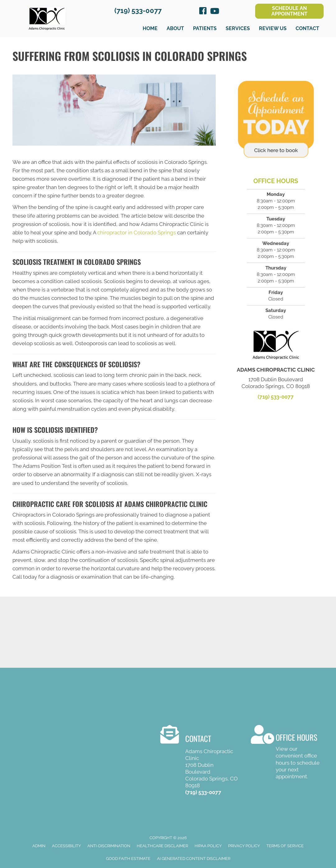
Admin (39, 846)
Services (238, 28)
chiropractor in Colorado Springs (137, 233)
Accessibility (66, 846)
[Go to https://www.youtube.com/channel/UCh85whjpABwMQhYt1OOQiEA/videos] (214, 12)
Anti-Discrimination (109, 846)
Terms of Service (285, 846)
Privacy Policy (244, 846)
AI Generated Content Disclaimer (194, 859)
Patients (205, 28)
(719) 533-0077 (138, 11)
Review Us (273, 28)
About (175, 28)
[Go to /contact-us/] (287, 753)
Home (150, 28)
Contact (307, 28)
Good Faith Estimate (128, 859)
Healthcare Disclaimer (162, 846)
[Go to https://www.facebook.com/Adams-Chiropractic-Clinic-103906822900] (203, 12)
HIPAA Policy (208, 846)
